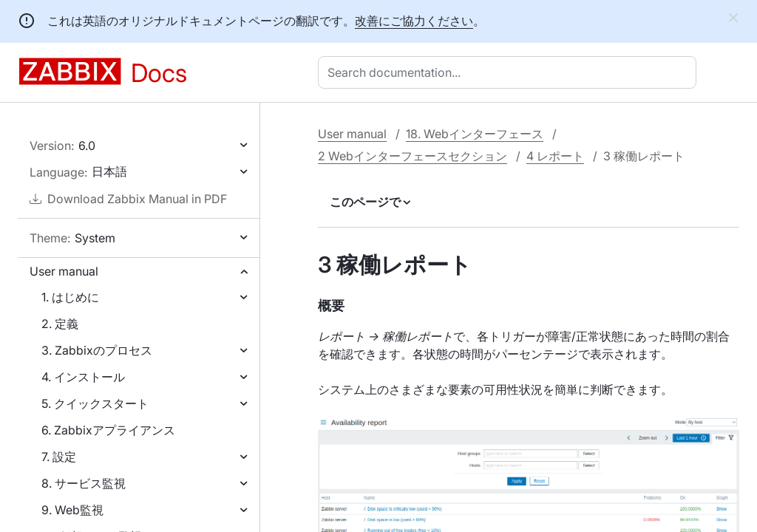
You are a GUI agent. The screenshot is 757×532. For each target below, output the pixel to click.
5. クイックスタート (95, 403)
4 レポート (555, 156)
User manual (64, 271)
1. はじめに (70, 297)
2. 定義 (60, 324)
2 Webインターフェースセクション (413, 156)
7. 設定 (59, 457)
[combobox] (510, 72)
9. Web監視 (72, 510)
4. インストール (83, 377)
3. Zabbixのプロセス (97, 350)
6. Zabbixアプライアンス (108, 430)
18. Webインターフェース (475, 134)
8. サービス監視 (84, 483)
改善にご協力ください (414, 21)
